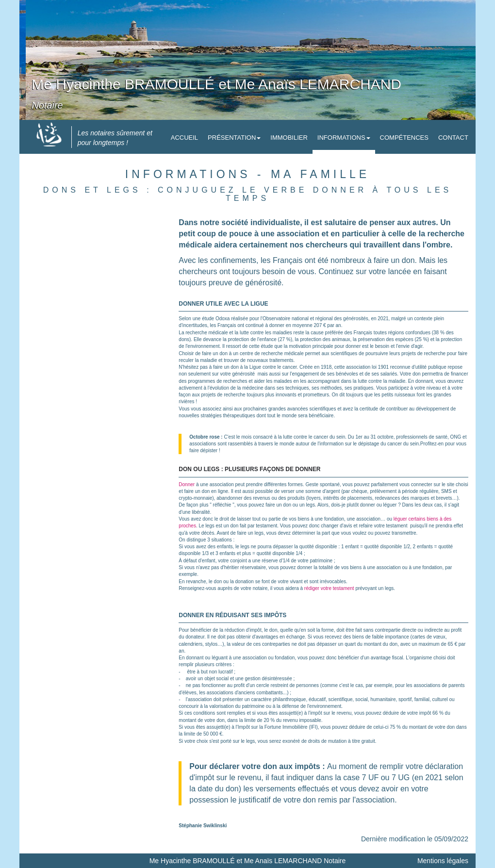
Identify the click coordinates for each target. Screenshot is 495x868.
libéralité (201, 512)
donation (245, 581)
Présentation (234, 138)
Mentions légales (443, 861)
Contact (453, 138)
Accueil (184, 138)
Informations (344, 138)
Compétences (404, 138)
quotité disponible (318, 547)
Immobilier (289, 138)
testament (266, 526)
